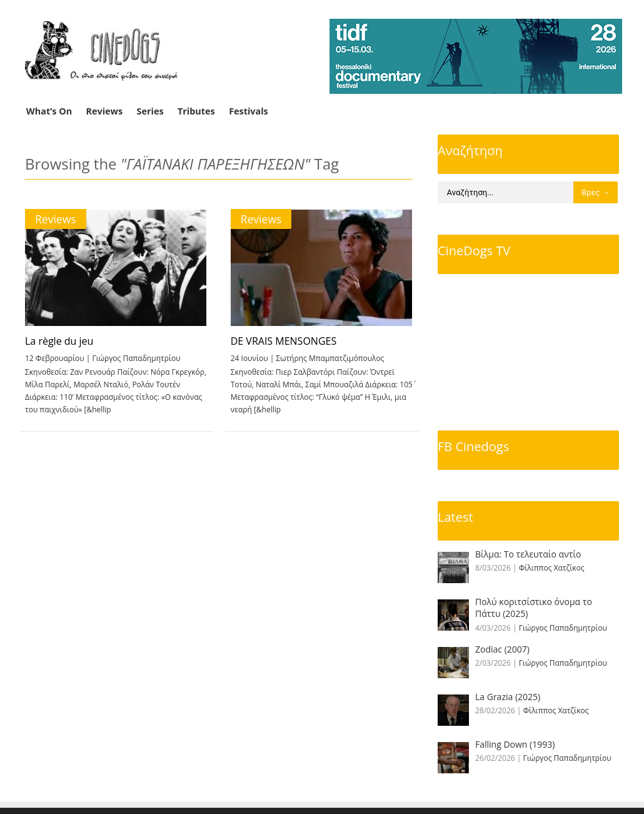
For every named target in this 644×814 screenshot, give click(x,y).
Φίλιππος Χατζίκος (552, 568)
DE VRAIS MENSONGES (282, 341)
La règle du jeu (59, 341)
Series (150, 111)
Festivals (249, 111)
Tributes (196, 111)
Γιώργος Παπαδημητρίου (136, 358)
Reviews (105, 111)
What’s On (49, 111)
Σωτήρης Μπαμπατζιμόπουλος (329, 358)
